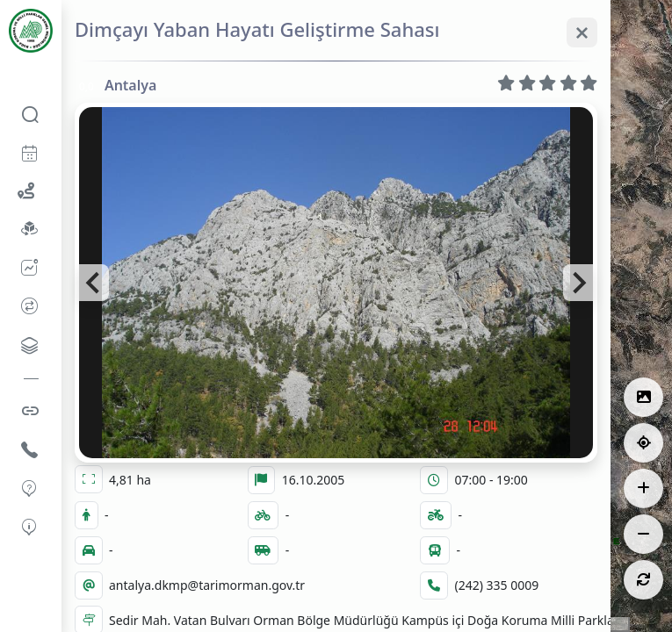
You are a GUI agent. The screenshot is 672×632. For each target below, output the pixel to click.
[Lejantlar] (643, 397)
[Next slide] (578, 283)
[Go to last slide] (94, 283)
